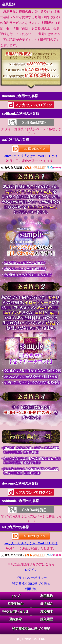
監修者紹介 (15, 603)
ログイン (31, 570)
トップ (15, 596)
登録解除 (15, 619)
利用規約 (31, 589)
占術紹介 (47, 603)
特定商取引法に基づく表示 (31, 583)
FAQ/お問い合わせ (15, 611)
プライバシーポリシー (31, 578)
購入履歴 (47, 619)
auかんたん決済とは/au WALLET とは (31, 156)
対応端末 (47, 611)
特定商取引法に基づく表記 (31, 629)
